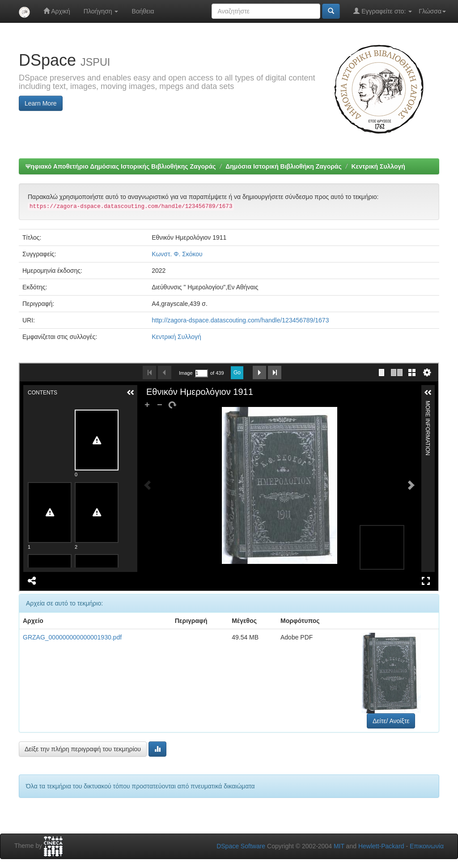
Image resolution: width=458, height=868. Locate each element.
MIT (339, 846)
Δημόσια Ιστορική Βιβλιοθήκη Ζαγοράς (284, 166)
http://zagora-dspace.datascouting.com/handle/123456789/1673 (240, 320)
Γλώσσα (432, 11)
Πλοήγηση (101, 11)
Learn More (41, 103)
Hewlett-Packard (381, 846)
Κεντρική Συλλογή (378, 166)
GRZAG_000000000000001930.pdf (72, 637)
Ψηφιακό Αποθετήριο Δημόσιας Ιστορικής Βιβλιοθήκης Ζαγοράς (121, 166)
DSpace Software (241, 846)
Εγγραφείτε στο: (383, 11)
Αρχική (57, 11)
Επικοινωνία (427, 846)
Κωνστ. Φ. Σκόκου (177, 254)
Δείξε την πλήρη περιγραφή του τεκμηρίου (83, 749)
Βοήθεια (143, 11)
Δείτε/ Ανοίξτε (391, 721)
